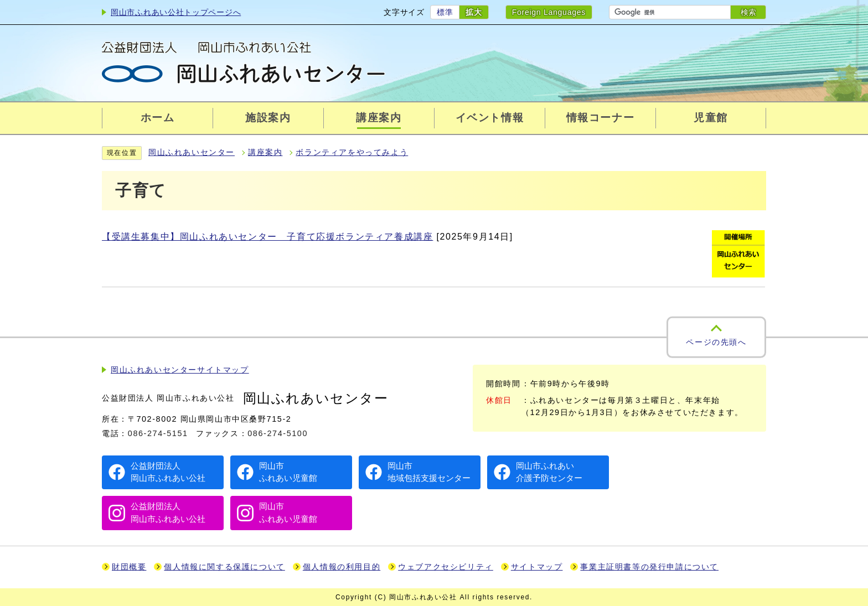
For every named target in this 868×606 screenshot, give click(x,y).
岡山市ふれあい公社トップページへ (176, 12)
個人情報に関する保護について (224, 567)
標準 (445, 12)
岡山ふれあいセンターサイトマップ (180, 370)
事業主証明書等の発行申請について (649, 567)
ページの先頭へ (716, 342)
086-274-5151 (158, 433)
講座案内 (265, 152)
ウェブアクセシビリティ (446, 567)
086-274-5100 (278, 433)
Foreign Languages (549, 12)
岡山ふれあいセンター (192, 152)
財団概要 (129, 567)
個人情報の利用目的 (342, 567)
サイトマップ (537, 567)
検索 (748, 12)
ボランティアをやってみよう (352, 152)
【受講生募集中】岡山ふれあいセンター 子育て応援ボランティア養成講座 (267, 237)
